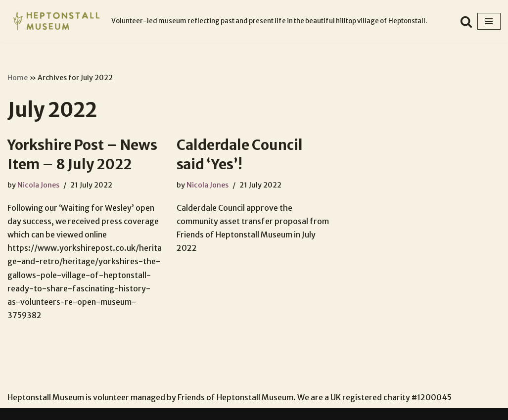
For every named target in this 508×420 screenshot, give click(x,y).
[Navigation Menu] (489, 21)
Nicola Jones (38, 185)
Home (18, 78)
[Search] (466, 22)
